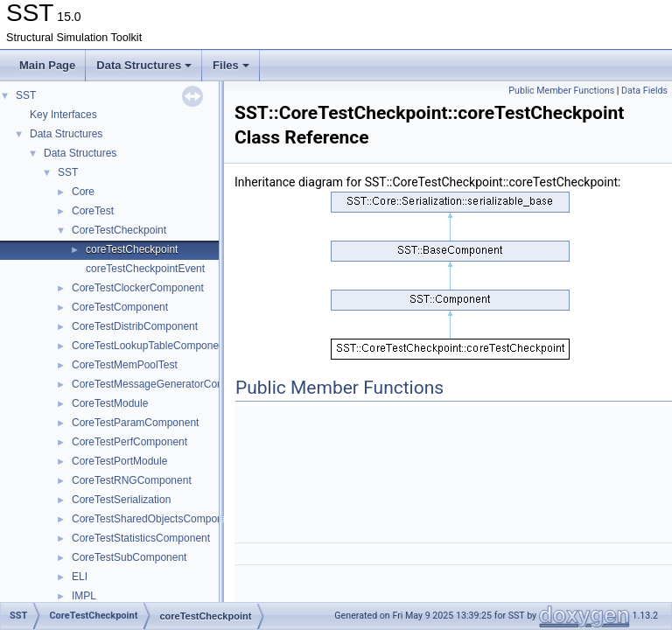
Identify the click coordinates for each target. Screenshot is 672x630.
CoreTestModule (110, 403)
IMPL (84, 596)
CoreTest (93, 211)
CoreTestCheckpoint (119, 230)
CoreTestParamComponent (135, 423)
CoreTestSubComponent (129, 557)
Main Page (47, 65)
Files (231, 65)
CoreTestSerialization (121, 500)
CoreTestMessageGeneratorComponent (165, 384)
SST (26, 95)
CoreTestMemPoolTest (125, 365)
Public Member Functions (561, 91)
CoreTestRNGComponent (132, 480)
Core (83, 192)
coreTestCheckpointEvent (145, 269)
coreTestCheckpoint (132, 249)
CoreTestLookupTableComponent (150, 346)
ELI (80, 577)
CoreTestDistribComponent (135, 326)
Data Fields (644, 91)
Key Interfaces (63, 115)
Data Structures (144, 65)
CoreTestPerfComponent (129, 442)
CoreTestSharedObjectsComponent (154, 519)
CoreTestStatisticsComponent (141, 538)
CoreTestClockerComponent (138, 288)
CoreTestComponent (120, 307)
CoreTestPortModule (119, 461)
